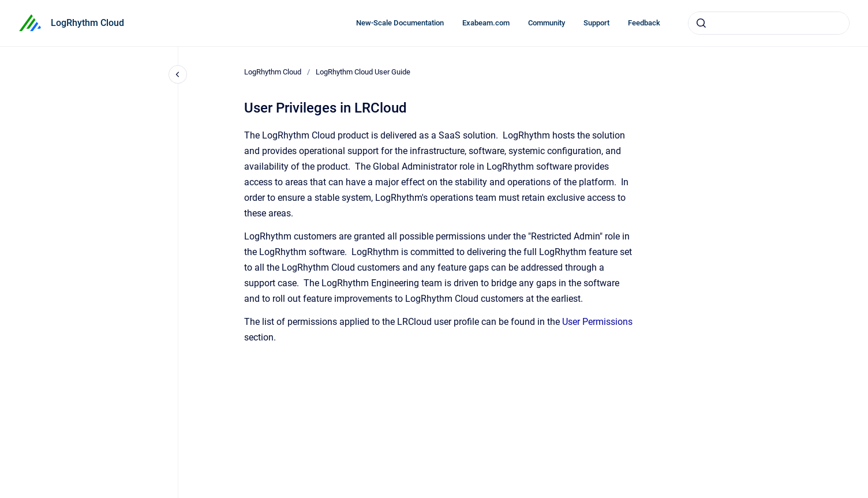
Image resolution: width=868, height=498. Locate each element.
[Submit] (701, 23)
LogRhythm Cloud (87, 23)
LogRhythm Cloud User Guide (363, 72)
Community (547, 23)
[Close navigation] (178, 74)
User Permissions (597, 322)
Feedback (644, 23)
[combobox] (769, 23)
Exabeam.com (486, 23)
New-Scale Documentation (400, 23)
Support (596, 23)
